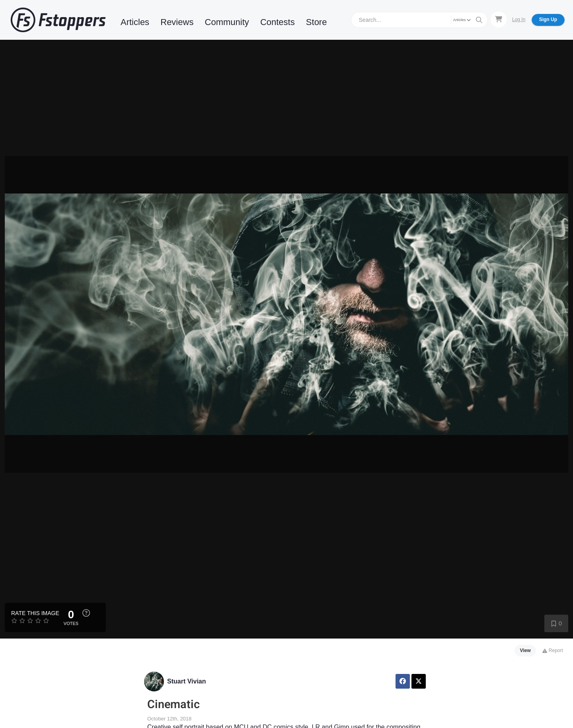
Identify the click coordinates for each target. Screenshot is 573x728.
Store (317, 22)
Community (227, 22)
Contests (278, 22)
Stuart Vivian (187, 681)
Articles (135, 22)
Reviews (177, 22)
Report (553, 650)
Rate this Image (35, 613)
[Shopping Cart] (499, 19)
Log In (519, 19)
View (525, 650)
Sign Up (548, 19)
